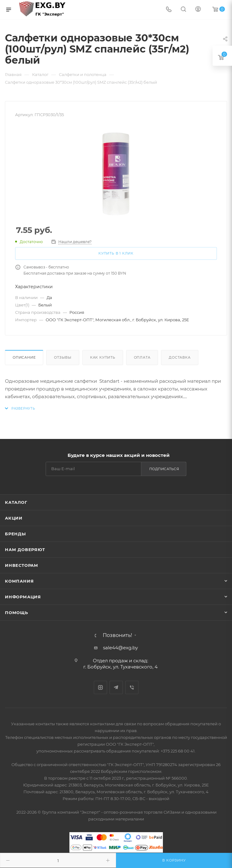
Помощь (17, 613)
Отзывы (63, 357)
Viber (132, 687)
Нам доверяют (25, 550)
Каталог (16, 502)
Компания (19, 581)
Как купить (103, 357)
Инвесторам (22, 565)
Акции (14, 518)
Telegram (116, 687)
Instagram (100, 687)
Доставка (180, 357)
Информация (23, 597)
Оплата (142, 357)
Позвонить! (117, 635)
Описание (24, 357)
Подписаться (164, 469)
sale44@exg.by (120, 648)
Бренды (15, 534)
